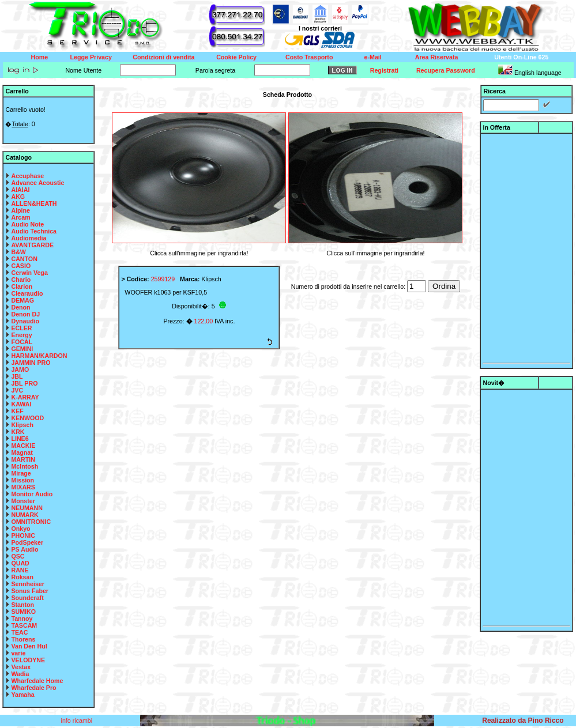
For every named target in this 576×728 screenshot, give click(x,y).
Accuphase (27, 176)
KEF (17, 411)
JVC (17, 390)
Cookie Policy (236, 57)
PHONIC (23, 535)
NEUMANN (27, 508)
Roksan (22, 577)
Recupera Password (446, 70)
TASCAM (24, 625)
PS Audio (25, 549)
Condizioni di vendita (163, 57)
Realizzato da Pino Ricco (523, 721)
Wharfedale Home (37, 681)
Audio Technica (34, 231)
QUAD (20, 563)
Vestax (21, 667)
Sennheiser (27, 584)
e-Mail (373, 57)
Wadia (20, 674)
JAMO (20, 369)
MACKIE (23, 446)
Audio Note (27, 224)
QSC (18, 556)
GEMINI (22, 349)
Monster (23, 501)
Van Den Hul (29, 646)
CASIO (21, 266)
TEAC (19, 632)
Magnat (22, 452)
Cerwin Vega (29, 273)
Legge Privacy (91, 57)
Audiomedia (29, 238)
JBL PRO (24, 383)
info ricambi (78, 721)
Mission (22, 480)
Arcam (20, 217)
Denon (20, 307)
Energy (21, 335)
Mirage (21, 473)
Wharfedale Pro (33, 688)
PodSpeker (27, 542)
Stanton (22, 605)
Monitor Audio (32, 494)
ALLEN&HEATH (34, 203)
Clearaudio (27, 293)
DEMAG (22, 300)
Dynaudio (25, 321)
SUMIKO (23, 612)
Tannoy (22, 618)
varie (18, 653)
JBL (17, 376)
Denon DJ (25, 314)
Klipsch (22, 425)
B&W (18, 252)
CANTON (24, 259)
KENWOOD (27, 418)
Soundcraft (27, 598)
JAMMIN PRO (31, 363)
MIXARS (23, 487)
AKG (18, 197)
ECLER (21, 328)
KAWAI (21, 404)
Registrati (384, 70)
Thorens (23, 639)
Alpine (20, 210)
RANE (20, 570)
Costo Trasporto (309, 57)
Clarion (22, 286)
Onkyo (20, 529)
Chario (21, 280)
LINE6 (20, 439)
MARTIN (23, 459)
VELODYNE (28, 660)
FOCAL (22, 342)
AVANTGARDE (32, 245)
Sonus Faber (30, 591)
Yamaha (22, 695)
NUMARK (25, 515)
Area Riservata (437, 57)
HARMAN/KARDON (39, 356)
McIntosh (25, 466)
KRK (18, 432)
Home (40, 57)
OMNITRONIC (31, 522)
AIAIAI (20, 190)
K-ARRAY (25, 397)
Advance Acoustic (37, 183)
